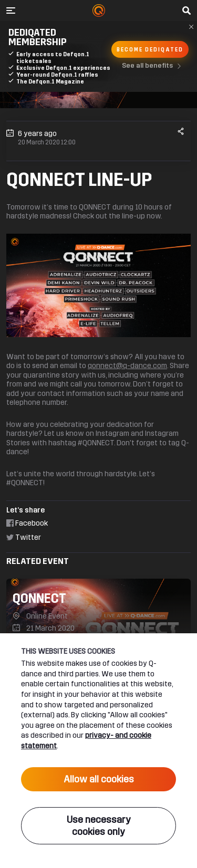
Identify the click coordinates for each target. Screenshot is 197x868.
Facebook (27, 524)
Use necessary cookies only (99, 826)
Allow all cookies (99, 779)
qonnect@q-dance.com (127, 366)
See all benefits (154, 66)
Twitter (24, 538)
